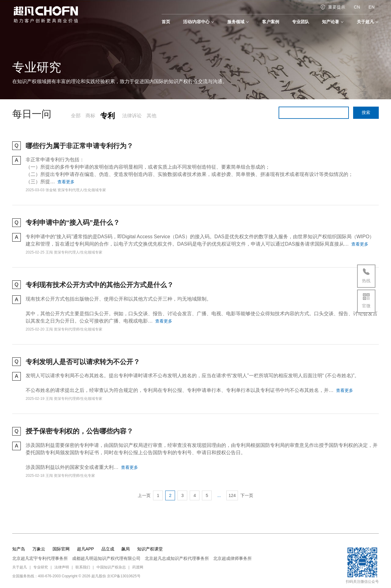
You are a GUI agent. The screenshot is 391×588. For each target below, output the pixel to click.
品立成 (108, 549)
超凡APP (86, 549)
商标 (90, 116)
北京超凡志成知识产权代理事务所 (177, 558)
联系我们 (83, 567)
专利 (108, 116)
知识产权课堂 (150, 549)
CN (357, 7)
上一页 (144, 495)
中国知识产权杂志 (111, 567)
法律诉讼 (132, 116)
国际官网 (61, 549)
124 (232, 495)
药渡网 (138, 567)
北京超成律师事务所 (232, 558)
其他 (152, 116)
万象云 (39, 549)
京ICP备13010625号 (124, 576)
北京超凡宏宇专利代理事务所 (40, 558)
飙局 (126, 549)
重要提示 (333, 7)
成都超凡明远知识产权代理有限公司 (106, 558)
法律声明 (62, 567)
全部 (76, 116)
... (219, 495)
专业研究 (41, 567)
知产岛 (19, 549)
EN (372, 7)
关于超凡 (20, 567)
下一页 (247, 495)
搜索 (366, 112)
